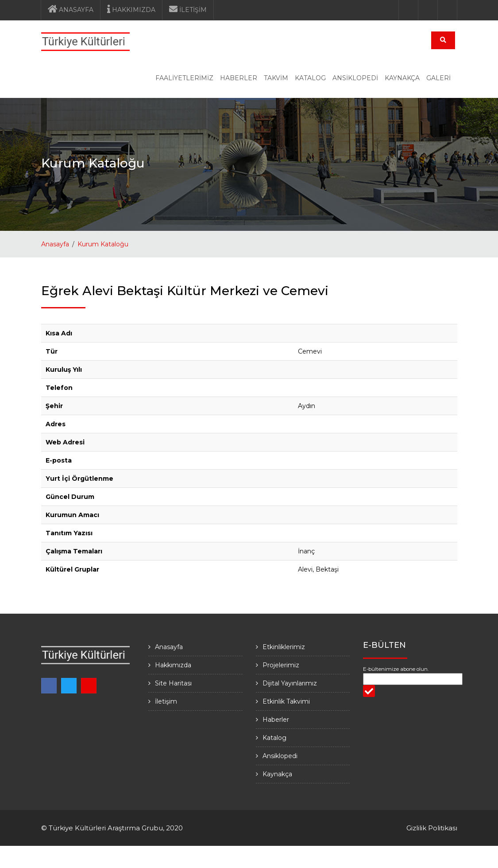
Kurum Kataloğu (103, 244)
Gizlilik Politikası (432, 828)
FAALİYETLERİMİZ (184, 78)
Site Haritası (173, 683)
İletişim (166, 701)
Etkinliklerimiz (284, 647)
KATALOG (310, 78)
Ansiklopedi (280, 756)
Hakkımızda (173, 665)
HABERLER (239, 78)
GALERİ (438, 78)
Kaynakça (277, 774)
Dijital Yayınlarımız (290, 683)
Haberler (276, 720)
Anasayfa (55, 244)
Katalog (274, 738)
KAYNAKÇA (402, 78)
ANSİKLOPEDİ (355, 78)
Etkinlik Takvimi (286, 701)
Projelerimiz (281, 665)
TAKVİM (276, 78)
